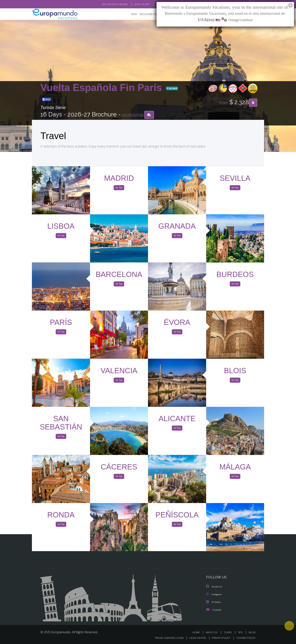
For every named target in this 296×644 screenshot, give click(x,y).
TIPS (241, 632)
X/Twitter (214, 602)
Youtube (214, 610)
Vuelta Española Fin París (103, 88)
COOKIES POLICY (245, 638)
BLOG (154, 4)
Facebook (214, 587)
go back (172, 88)
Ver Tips (119, 188)
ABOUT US (213, 632)
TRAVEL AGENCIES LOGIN (166, 638)
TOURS (229, 632)
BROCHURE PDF (146, 14)
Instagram (214, 594)
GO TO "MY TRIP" (136, 4)
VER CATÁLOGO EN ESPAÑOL (106, 4)
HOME (198, 632)
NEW (130, 14)
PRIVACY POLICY (219, 638)
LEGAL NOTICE (195, 638)
